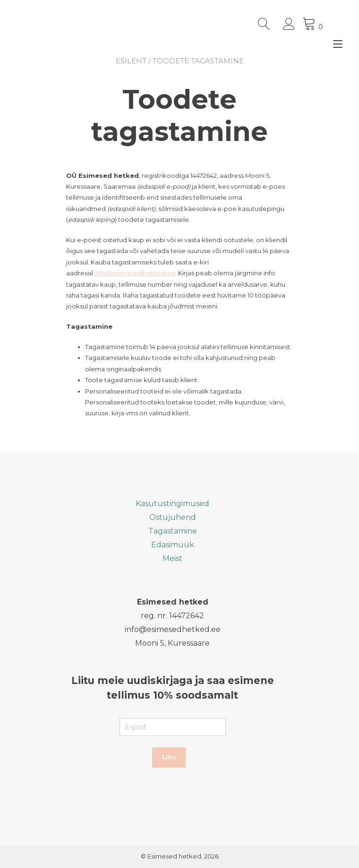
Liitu (169, 757)
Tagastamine (173, 531)
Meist (172, 558)
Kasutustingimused (172, 504)
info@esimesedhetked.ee (135, 273)
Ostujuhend (173, 517)
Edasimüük (173, 545)
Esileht (131, 61)
